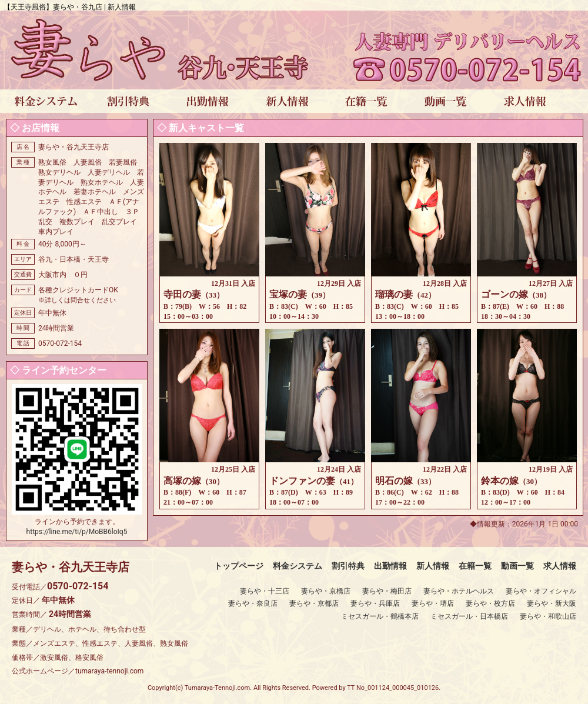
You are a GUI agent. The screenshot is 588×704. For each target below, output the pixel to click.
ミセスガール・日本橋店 (469, 616)
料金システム (298, 566)
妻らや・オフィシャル (541, 591)
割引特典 (348, 566)
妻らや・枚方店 (490, 603)
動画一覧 (517, 566)
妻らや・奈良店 (253, 603)
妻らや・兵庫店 (375, 603)
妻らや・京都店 (314, 603)
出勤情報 (390, 566)
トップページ (239, 566)
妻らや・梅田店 (387, 591)
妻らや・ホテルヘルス (459, 591)
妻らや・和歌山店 (548, 616)
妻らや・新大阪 (552, 603)
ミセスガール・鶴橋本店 (380, 616)
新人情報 (433, 566)
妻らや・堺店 (433, 603)
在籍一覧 (475, 566)
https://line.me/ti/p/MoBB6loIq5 (77, 532)
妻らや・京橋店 (326, 591)
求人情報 (560, 566)
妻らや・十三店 (265, 591)
